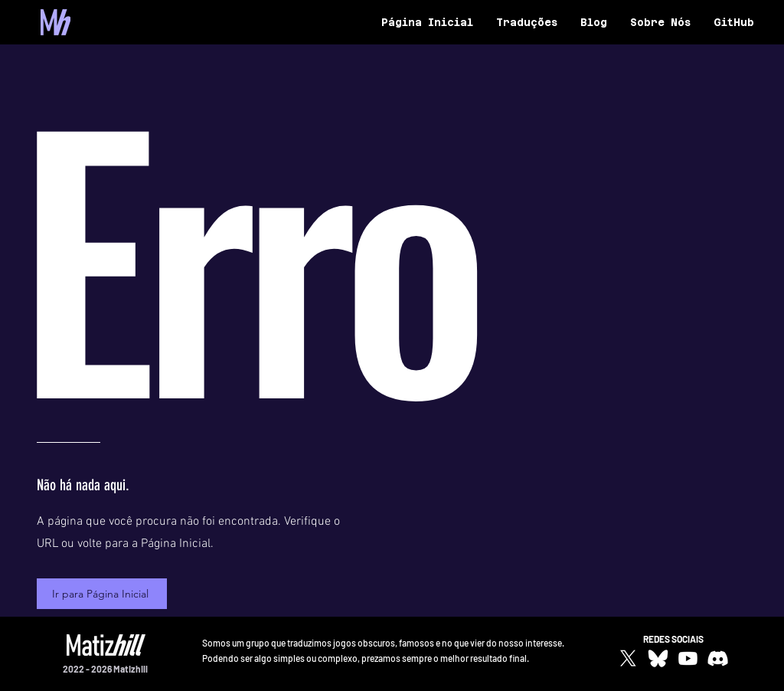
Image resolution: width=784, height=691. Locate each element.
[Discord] (718, 658)
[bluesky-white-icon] (658, 658)
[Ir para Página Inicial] (102, 594)
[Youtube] (688, 658)
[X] (628, 658)
